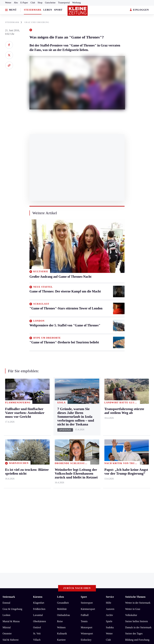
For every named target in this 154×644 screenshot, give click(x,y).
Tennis (84, 492)
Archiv (109, 486)
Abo (16, 3)
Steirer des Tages (134, 505)
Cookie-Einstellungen (85, 575)
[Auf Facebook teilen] (9, 45)
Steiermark (33, 10)
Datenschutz (32, 575)
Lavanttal (38, 486)
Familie (61, 517)
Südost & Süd (10, 517)
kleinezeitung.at (20, 587)
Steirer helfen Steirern (136, 492)
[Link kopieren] (9, 65)
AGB (20, 575)
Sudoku (110, 499)
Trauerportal (64, 3)
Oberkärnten (40, 492)
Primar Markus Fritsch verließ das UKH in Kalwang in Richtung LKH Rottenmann (51, 548)
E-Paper (24, 3)
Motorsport (87, 499)
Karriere (61, 511)
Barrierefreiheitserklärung (56, 575)
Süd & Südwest (11, 511)
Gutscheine (50, 3)
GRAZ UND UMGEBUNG (37, 22)
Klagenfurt (39, 474)
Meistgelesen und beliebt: (16, 542)
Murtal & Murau (11, 492)
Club (33, 3)
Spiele (109, 492)
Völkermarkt (40, 517)
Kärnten (38, 468)
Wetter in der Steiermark (138, 474)
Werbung (77, 3)
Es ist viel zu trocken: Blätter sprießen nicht (31, 553)
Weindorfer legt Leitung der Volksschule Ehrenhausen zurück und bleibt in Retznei (51, 563)
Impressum (9, 575)
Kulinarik (62, 505)
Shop (40, 3)
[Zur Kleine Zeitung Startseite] (78, 11)
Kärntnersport (88, 480)
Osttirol (37, 499)
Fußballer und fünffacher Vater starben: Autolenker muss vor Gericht (44, 558)
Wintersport (87, 505)
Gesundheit (63, 474)
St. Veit (37, 505)
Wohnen (61, 499)
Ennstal (6, 474)
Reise (60, 492)
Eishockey (86, 511)
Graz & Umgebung (12, 480)
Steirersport (87, 474)
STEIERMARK (14, 22)
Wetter (8, 3)
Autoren (110, 480)
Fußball (85, 486)
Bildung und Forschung (137, 511)
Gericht (129, 523)
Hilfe (108, 474)
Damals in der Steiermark (138, 499)
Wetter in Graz (133, 480)
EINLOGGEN (139, 10)
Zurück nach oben (77, 459)
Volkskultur (131, 486)
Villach (37, 511)
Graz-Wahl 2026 (134, 517)
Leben (48, 10)
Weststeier (8, 529)
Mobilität (62, 480)
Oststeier (7, 505)
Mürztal (7, 499)
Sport (58, 10)
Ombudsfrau (64, 486)
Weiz (5, 523)
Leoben (6, 486)
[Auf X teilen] (9, 55)
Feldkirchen (39, 480)
